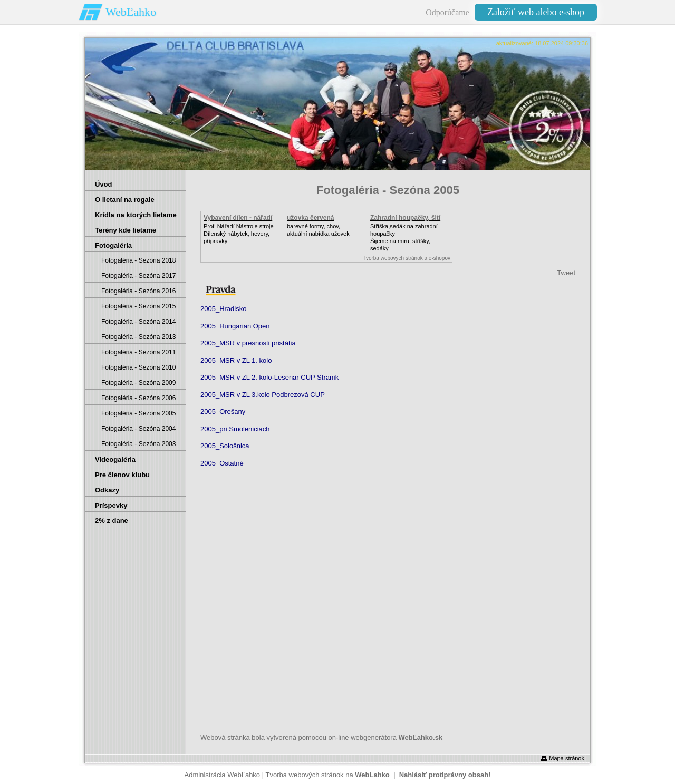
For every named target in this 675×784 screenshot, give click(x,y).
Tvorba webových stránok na (327, 775)
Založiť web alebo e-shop (536, 12)
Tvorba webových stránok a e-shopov (407, 258)
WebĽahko (131, 12)
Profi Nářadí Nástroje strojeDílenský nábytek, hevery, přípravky (239, 234)
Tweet (566, 273)
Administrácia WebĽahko (223, 775)
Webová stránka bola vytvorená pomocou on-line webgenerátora (321, 737)
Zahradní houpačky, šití (405, 218)
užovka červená (310, 218)
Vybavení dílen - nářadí (238, 218)
